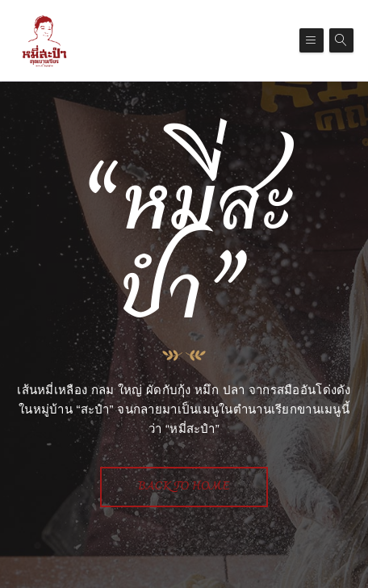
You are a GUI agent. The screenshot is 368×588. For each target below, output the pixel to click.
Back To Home (184, 487)
